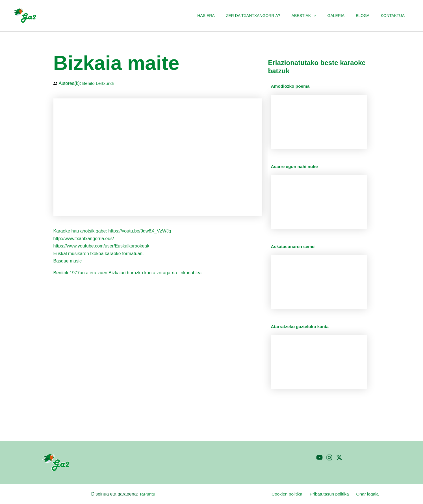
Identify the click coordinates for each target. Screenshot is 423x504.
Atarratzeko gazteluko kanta (301, 327)
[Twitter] (339, 457)
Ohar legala (369, 494)
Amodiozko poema (291, 86)
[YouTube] (319, 457)
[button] (325, 16)
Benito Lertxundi (99, 83)
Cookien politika (292, 494)
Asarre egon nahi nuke (295, 166)
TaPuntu (147, 494)
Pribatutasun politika (333, 494)
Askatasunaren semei (294, 246)
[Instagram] (329, 457)
